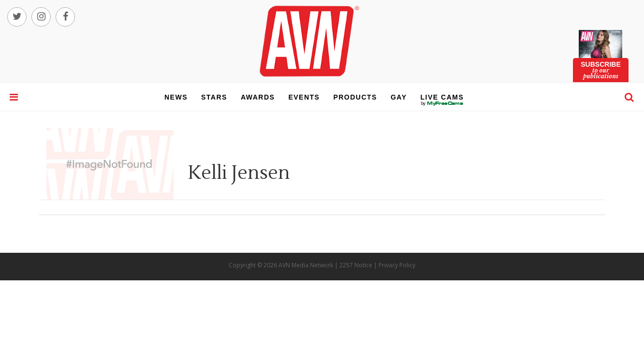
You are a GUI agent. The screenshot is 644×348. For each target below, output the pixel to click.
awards (258, 97)
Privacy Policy (397, 265)
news (176, 97)
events (304, 97)
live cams (442, 103)
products (355, 97)
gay (399, 97)
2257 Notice (356, 265)
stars (214, 97)
